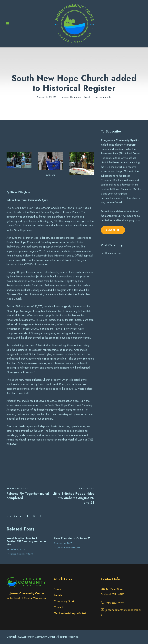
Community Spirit (64, 601)
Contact (58, 607)
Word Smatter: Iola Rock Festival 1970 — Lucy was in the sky (27, 541)
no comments (103, 97)
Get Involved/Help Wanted (70, 613)
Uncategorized (113, 253)
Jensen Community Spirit (76, 97)
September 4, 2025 (16, 549)
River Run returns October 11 (72, 538)
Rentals (58, 595)
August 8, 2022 (46, 97)
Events (58, 589)
